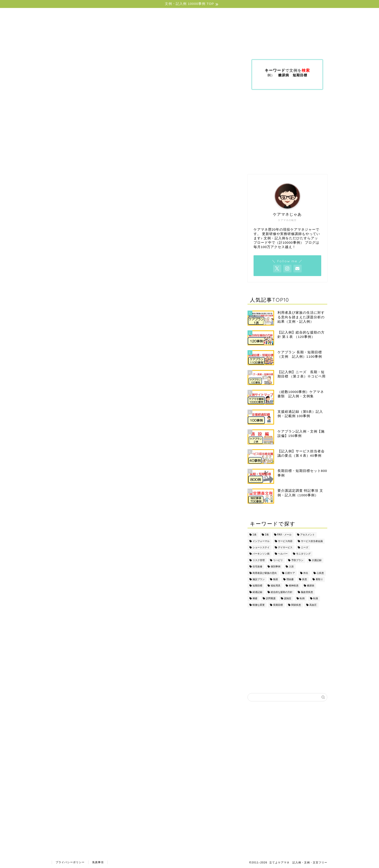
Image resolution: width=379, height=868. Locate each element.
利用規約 (217, 47)
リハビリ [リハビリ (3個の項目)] (278, 560)
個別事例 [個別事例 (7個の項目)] (276, 567)
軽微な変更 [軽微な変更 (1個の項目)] (259, 605)
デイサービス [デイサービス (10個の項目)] (285, 547)
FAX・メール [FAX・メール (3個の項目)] (284, 535)
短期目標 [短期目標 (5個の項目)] (257, 586)
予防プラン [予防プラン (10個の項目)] (297, 560)
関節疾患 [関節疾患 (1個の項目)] (296, 605)
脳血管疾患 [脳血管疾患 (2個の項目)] (307, 592)
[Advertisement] (287, 132)
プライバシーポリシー (70, 862)
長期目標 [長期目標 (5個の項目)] (278, 605)
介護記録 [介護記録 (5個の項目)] (317, 560)
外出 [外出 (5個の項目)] (306, 573)
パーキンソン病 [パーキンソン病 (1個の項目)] (261, 554)
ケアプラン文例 (133, 47)
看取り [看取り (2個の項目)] (319, 579)
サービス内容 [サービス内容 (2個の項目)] (285, 541)
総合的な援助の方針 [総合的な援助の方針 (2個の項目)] (282, 592)
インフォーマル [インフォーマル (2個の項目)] (261, 541)
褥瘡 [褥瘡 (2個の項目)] (255, 599)
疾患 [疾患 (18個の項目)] (305, 579)
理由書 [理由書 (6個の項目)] (290, 579)
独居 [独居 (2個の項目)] (276, 579)
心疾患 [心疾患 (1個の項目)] (320, 573)
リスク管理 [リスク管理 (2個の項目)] (259, 560)
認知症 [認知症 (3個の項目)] (288, 599)
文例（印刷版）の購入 (256, 47)
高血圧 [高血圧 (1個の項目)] (313, 605)
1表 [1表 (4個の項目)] (255, 535)
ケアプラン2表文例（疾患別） (96, 850)
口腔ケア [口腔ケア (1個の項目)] (290, 573)
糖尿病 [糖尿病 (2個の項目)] (311, 586)
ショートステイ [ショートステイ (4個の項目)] (261, 547)
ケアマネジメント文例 (178, 47)
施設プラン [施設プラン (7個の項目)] (259, 579)
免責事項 (98, 862)
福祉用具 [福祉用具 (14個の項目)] (276, 586)
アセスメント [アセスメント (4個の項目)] (307, 535)
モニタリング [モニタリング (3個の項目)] (303, 554)
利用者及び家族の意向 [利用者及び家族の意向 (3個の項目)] (265, 573)
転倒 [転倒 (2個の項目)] (302, 599)
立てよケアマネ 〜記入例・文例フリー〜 (189, 24)
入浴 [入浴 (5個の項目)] (291, 567)
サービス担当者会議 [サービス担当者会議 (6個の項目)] (312, 541)
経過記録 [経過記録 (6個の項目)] (257, 592)
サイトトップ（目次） (88, 47)
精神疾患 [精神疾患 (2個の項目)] (294, 586)
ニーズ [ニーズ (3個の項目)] (305, 547)
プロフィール (299, 47)
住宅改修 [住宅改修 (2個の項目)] (257, 567)
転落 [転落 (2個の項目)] (316, 599)
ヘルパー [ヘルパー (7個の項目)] (283, 554)
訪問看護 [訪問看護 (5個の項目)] (271, 599)
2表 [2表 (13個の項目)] (267, 535)
